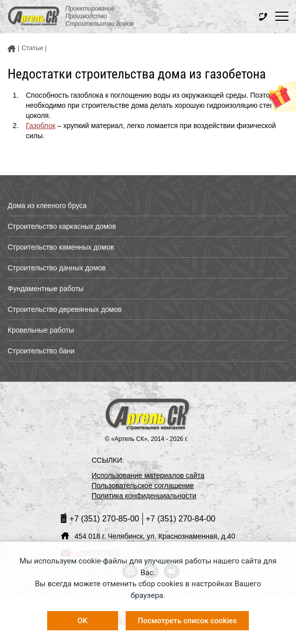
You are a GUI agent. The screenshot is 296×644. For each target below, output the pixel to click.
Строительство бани (41, 351)
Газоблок (41, 126)
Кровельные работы (41, 330)
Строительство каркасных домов (62, 226)
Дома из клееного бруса (47, 206)
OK (83, 621)
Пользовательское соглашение (143, 486)
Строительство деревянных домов (65, 309)
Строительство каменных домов (61, 247)
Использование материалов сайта (148, 475)
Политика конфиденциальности (144, 496)
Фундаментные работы (46, 289)
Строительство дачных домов (57, 268)
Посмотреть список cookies (187, 621)
